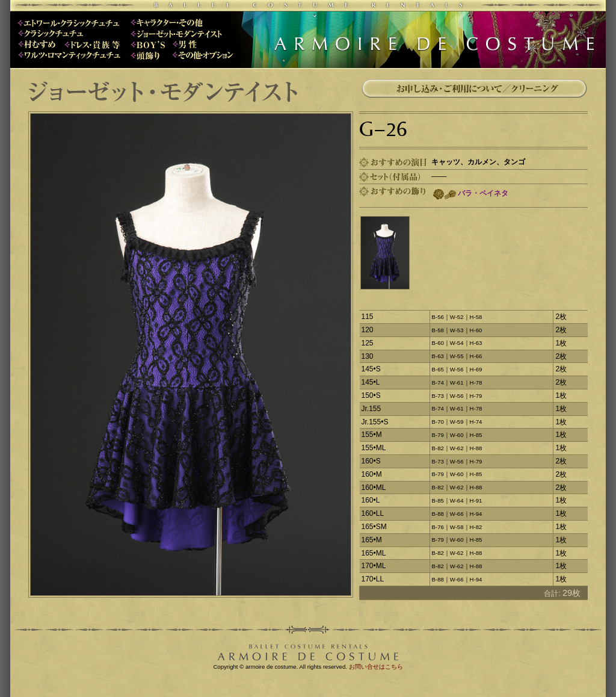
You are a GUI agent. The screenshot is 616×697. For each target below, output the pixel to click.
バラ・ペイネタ (483, 193)
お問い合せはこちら (376, 667)
